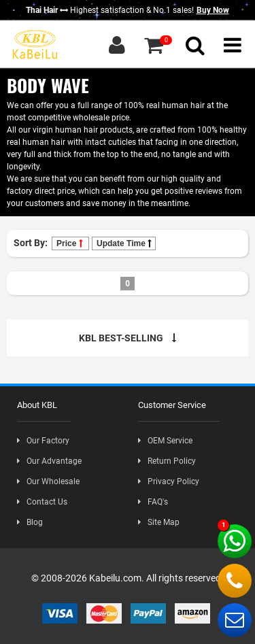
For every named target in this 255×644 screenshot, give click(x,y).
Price (70, 243)
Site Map (159, 522)
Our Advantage (49, 461)
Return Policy (167, 461)
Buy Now (213, 10)
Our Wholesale (48, 481)
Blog (30, 522)
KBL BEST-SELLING (128, 338)
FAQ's (153, 502)
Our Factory (43, 441)
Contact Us (42, 502)
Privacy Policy (169, 481)
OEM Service (165, 441)
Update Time (124, 243)
